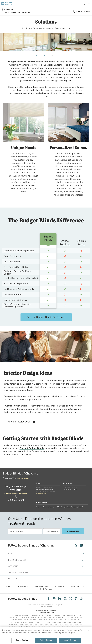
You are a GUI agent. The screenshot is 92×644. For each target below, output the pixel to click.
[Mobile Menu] (89, 4)
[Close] (88, 631)
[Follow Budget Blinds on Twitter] (71, 599)
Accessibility (59, 586)
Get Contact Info (25, 12)
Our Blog (13, 579)
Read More (41, 493)
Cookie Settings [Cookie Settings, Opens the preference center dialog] (22, 640)
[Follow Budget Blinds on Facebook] (49, 599)
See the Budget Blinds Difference (46, 317)
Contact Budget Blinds (32, 448)
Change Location (24, 478)
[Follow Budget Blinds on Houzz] (60, 599)
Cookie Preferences (46, 589)
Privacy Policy (23, 586)
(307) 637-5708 (82, 12)
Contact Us (46, 554)
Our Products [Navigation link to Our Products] (45, 56)
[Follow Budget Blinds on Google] (82, 546)
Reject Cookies (46, 640)
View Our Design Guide (19, 422)
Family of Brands (46, 560)
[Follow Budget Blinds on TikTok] (82, 599)
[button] (10, 12)
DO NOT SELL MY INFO (78, 586)
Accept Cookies (70, 640)
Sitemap (9, 586)
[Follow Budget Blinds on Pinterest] (76, 599)
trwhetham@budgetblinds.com (16, 493)
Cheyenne (7, 10)
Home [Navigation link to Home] (37, 56)
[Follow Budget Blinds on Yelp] (76, 546)
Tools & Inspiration (46, 572)
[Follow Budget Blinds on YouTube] (65, 599)
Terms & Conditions (41, 586)
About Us (46, 566)
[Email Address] (25, 531)
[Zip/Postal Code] (52, 531)
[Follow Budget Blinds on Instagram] (54, 599)
